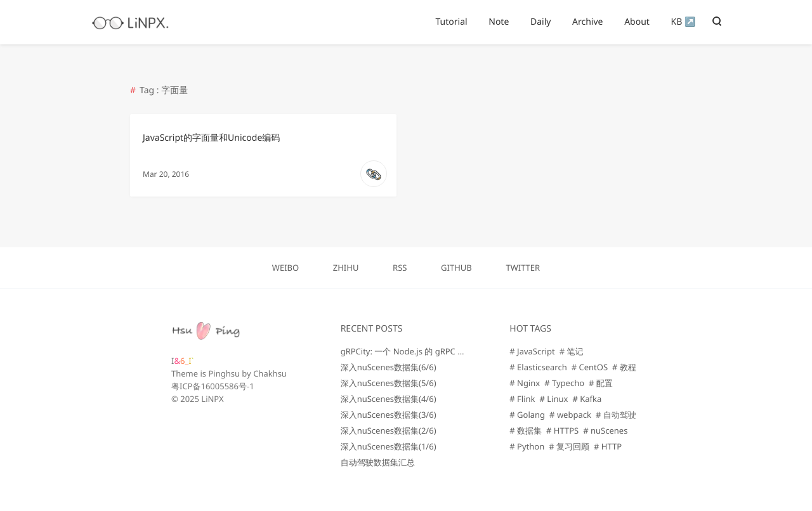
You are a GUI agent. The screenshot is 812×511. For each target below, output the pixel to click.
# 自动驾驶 (616, 415)
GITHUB (456, 268)
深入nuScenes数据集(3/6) (389, 415)
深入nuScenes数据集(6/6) (389, 367)
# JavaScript (532, 351)
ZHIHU (346, 268)
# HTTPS (562, 430)
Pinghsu (224, 373)
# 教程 (624, 367)
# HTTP (608, 446)
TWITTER (523, 268)
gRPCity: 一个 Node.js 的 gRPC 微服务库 (416, 351)
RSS (400, 268)
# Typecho (564, 383)
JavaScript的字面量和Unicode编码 (211, 138)
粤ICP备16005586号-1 (213, 386)
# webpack (570, 415)
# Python (527, 446)
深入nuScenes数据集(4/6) (389, 399)
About (637, 22)
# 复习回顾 (569, 446)
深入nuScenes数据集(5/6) (389, 383)
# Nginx (525, 383)
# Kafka (587, 399)
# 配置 (601, 383)
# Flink (522, 399)
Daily (540, 22)
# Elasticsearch (538, 367)
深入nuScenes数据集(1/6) (389, 446)
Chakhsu (270, 373)
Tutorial (451, 22)
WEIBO (285, 268)
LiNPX (212, 399)
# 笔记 (572, 351)
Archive (587, 22)
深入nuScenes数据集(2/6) (389, 430)
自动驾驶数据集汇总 (378, 462)
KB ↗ (684, 22)
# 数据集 (526, 430)
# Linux (554, 399)
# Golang (527, 415)
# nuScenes (605, 430)
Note (499, 22)
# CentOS (590, 367)
